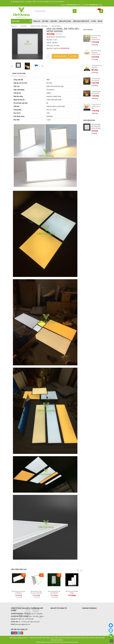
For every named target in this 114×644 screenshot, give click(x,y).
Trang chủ (14, 26)
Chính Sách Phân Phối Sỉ (81, 21)
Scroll (111, 641)
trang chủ (36, 21)
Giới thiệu (45, 21)
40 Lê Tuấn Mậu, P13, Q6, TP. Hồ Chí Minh (51, 2)
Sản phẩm (54, 21)
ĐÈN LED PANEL (56, 26)
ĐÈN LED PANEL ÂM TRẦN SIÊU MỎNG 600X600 (96, 126)
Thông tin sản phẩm (19, 74)
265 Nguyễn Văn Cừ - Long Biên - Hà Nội (24, 2)
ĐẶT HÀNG (74, 56)
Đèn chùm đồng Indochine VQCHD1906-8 (96, 52)
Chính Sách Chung (65, 21)
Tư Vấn (93, 21)
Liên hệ (100, 21)
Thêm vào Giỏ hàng (60, 56)
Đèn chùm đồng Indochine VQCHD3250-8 (96, 38)
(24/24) (71, 5)
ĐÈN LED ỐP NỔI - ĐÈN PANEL (41, 26)
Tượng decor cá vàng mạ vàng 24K (96, 106)
